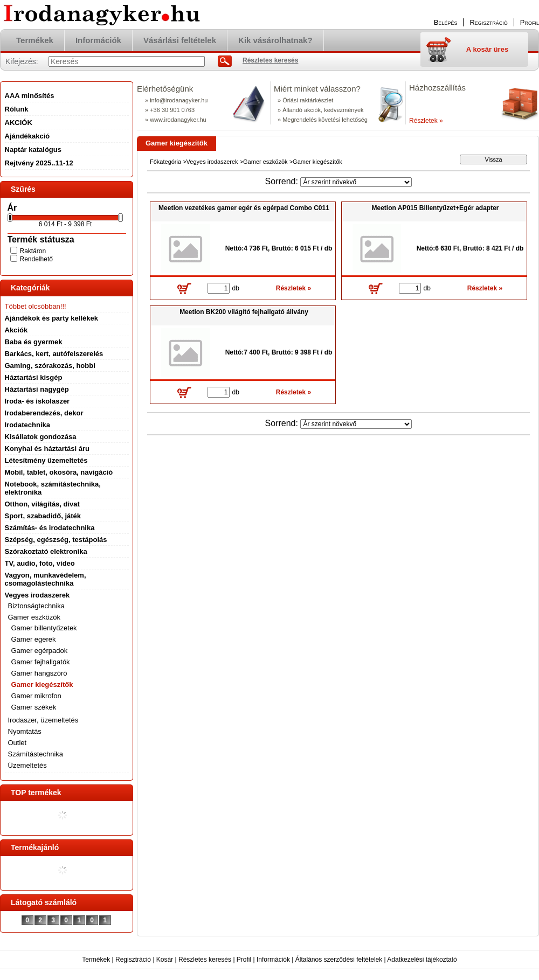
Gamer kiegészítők (42, 684)
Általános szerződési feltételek (339, 960)
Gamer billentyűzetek (44, 628)
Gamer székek (34, 707)
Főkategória (165, 162)
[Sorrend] (356, 182)
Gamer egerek (34, 639)
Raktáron (33, 251)
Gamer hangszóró (39, 673)
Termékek (96, 960)
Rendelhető (36, 259)
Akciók (16, 330)
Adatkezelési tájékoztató (422, 960)
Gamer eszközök (265, 162)
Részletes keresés (205, 960)
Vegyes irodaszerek (212, 162)
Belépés (446, 22)
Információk (273, 960)
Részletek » (426, 121)
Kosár (165, 960)
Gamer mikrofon (36, 696)
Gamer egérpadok (40, 651)
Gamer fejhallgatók (41, 662)
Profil (244, 960)
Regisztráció (133, 960)
